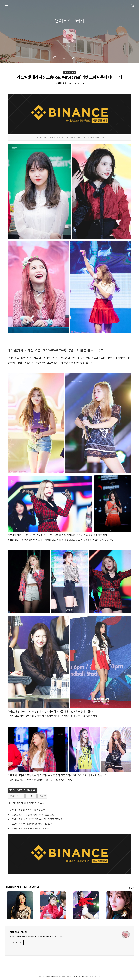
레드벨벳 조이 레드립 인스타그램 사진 (27, 810)
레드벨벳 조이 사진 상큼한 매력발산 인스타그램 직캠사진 (36, 819)
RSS (74, 57)
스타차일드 (49, 976)
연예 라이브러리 (69, 21)
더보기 (132, 888)
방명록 (65, 57)
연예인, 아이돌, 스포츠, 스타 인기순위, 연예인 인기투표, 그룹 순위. (36, 937)
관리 (84, 57)
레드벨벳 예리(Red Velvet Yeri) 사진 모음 (29, 829)
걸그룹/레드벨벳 (69, 72)
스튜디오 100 (79, 976)
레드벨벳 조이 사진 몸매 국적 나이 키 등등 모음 (32, 815)
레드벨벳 (21, 803)
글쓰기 (55, 57)
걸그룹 (11, 803)
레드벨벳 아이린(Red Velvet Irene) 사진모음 (31, 824)
